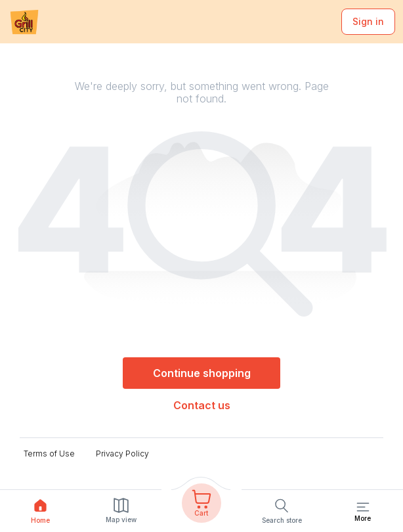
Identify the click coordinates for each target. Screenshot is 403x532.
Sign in (368, 21)
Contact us (202, 405)
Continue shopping (202, 373)
